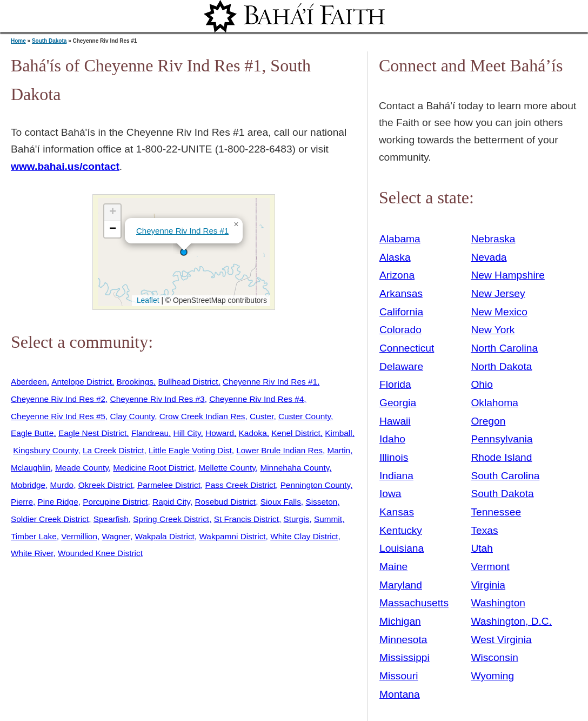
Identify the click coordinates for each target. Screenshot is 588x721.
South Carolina (505, 476)
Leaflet (147, 300)
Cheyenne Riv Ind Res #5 (58, 416)
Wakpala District (164, 536)
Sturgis (297, 519)
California (401, 312)
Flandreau (150, 433)
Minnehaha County (295, 468)
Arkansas (401, 293)
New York (493, 330)
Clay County (133, 416)
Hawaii (395, 421)
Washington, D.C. (511, 621)
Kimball (338, 433)
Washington (498, 603)
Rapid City (171, 502)
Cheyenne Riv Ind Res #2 (58, 399)
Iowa (390, 494)
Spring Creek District (171, 519)
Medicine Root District (153, 468)
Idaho (392, 439)
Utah (482, 548)
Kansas (397, 512)
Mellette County (227, 468)
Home (18, 41)
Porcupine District (115, 502)
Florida (395, 384)
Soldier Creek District (50, 519)
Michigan (400, 621)
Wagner (116, 536)
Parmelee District (169, 485)
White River (32, 553)
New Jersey (498, 293)
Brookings (135, 382)
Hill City (187, 433)
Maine (393, 567)
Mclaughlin (31, 468)
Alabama (400, 239)
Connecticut (407, 348)
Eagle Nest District (92, 433)
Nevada (489, 257)
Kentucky (401, 530)
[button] (184, 252)
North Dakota (501, 366)
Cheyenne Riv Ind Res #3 (158, 399)
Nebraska (493, 239)
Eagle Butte (32, 433)
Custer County (305, 416)
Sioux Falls (281, 502)
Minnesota (403, 640)
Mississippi (405, 657)
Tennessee (496, 512)
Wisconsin (494, 657)
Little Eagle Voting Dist (190, 450)
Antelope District (82, 382)
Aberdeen (29, 382)
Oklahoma (494, 403)
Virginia (488, 585)
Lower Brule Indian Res (279, 450)
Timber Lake (34, 536)
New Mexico (499, 312)
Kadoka (253, 433)
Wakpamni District (232, 536)
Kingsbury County (45, 450)
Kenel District (296, 433)
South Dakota (49, 41)
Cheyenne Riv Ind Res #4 (256, 399)
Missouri (399, 676)
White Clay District (304, 536)
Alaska (395, 257)
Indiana (396, 476)
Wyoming (492, 676)
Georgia (398, 403)
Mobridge (28, 485)
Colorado (400, 330)
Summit (328, 519)
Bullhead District (188, 382)
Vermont (490, 567)
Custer (262, 416)
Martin (339, 450)
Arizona (397, 275)
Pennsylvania (502, 439)
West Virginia (501, 640)
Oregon (488, 421)
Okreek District (106, 485)
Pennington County (316, 485)
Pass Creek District (240, 485)
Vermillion (79, 536)
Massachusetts (414, 603)
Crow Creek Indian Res (202, 416)
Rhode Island (501, 457)
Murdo (62, 485)
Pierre (22, 502)
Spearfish (111, 519)
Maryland (401, 585)
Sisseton (321, 502)
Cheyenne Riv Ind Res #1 (182, 231)
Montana (400, 694)
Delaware (401, 366)
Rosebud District (225, 502)
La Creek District (113, 450)
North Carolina (504, 348)
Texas (484, 530)
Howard (220, 433)
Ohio (482, 384)
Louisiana (402, 548)
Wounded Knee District (100, 553)
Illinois (394, 457)
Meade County (82, 468)
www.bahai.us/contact (65, 166)
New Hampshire (508, 275)
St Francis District (246, 519)
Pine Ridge (58, 502)
